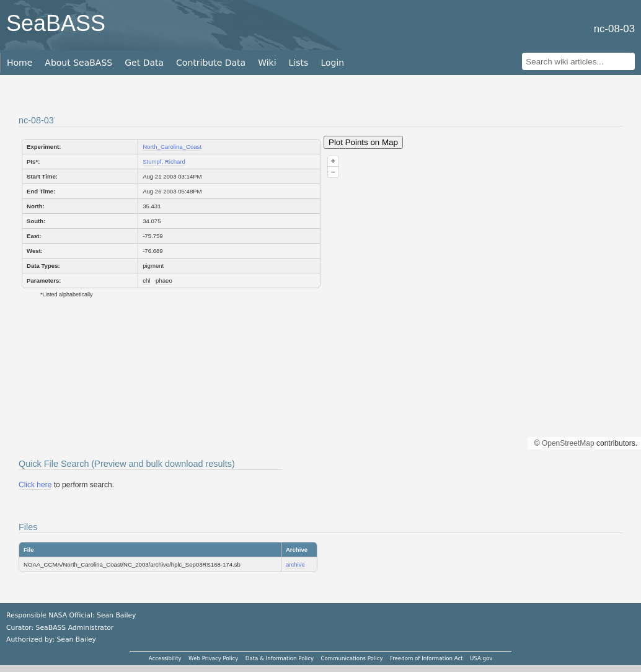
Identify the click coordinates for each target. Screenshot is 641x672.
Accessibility (165, 658)
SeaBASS (56, 23)
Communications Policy (351, 658)
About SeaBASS (78, 63)
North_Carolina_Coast (172, 147)
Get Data (144, 63)
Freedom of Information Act (427, 658)
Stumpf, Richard (164, 161)
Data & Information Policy (280, 658)
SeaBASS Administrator (75, 628)
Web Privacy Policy (213, 658)
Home (20, 63)
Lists (299, 63)
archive (295, 564)
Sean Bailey (76, 639)
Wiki (267, 63)
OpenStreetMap (568, 443)
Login (332, 63)
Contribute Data (211, 63)
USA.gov (481, 658)
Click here (35, 485)
